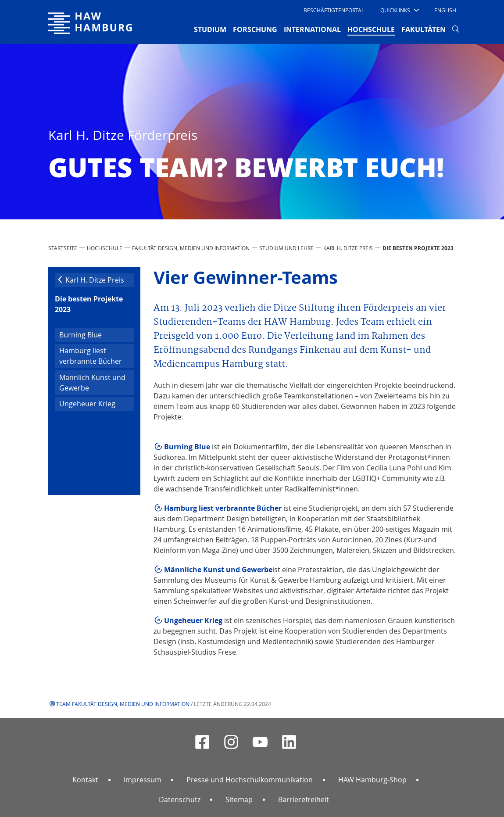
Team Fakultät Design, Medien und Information (123, 704)
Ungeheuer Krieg (87, 404)
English (445, 10)
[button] (399, 10)
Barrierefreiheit (304, 799)
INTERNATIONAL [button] (312, 29)
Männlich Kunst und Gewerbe (92, 383)
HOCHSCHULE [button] (371, 29)
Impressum (143, 780)
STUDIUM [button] (210, 29)
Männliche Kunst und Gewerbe (218, 570)
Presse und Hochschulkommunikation (250, 780)
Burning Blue (80, 335)
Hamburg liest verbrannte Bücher (91, 356)
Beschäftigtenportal (334, 10)
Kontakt (85, 780)
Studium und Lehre (286, 248)
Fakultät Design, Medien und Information (191, 248)
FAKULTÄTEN (424, 29)
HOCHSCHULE (105, 248)
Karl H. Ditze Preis (348, 248)
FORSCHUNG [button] (255, 29)
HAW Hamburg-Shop (372, 780)
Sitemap (239, 799)
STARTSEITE (63, 248)
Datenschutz (180, 799)
